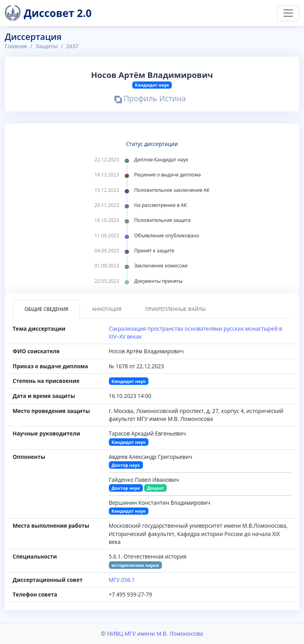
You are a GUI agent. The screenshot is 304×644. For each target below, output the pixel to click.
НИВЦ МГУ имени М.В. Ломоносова (155, 634)
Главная (16, 46)
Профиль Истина (150, 99)
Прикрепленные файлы (176, 309)
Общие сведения (46, 309)
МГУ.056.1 (122, 580)
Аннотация (106, 309)
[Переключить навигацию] (288, 13)
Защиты (46, 46)
